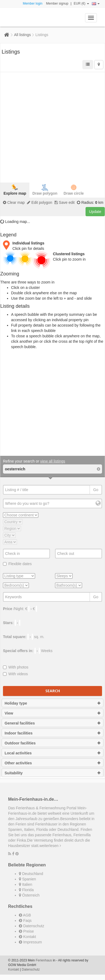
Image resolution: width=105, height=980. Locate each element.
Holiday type (52, 703)
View (52, 713)
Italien (26, 884)
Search (53, 691)
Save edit (65, 202)
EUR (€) (81, 3)
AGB (25, 915)
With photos (16, 667)
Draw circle (74, 190)
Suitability (52, 773)
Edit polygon (40, 202)
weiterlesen (50, 846)
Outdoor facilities (52, 743)
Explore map (15, 190)
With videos (15, 674)
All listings (22, 35)
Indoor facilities (52, 733)
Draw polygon (45, 190)
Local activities (52, 753)
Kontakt (27, 937)
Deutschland (31, 874)
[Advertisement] (52, 127)
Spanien (27, 879)
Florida (26, 890)
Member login (33, 3)
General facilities (52, 723)
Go (96, 490)
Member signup (57, 3)
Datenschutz (32, 926)
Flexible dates (17, 564)
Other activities (52, 763)
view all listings (53, 461)
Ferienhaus (44, 960)
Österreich (29, 895)
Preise (26, 931)
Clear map (14, 202)
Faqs (25, 920)
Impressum (30, 942)
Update (95, 212)
